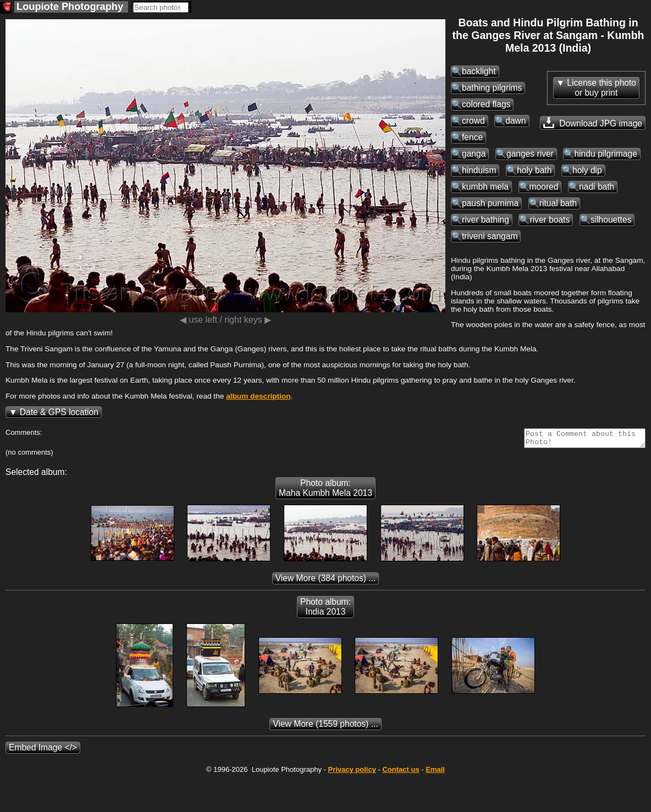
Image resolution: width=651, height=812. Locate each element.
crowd (473, 121)
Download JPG (593, 123)
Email (435, 773)
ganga (474, 154)
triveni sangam (490, 236)
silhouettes (611, 220)
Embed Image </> (43, 751)
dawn (515, 121)
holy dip (587, 170)
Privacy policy (352, 773)
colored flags (486, 104)
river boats (550, 220)
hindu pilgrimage (605, 154)
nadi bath (597, 187)
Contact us (401, 773)
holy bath (534, 170)
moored (544, 187)
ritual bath (558, 203)
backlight (479, 71)
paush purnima (490, 203)
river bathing (486, 220)
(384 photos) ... (326, 581)
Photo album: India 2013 (325, 610)
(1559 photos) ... (325, 727)
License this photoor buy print (602, 88)
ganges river (530, 154)
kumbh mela (485, 187)
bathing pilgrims (492, 88)
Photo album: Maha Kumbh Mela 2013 (325, 491)
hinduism (479, 170)
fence (472, 137)
